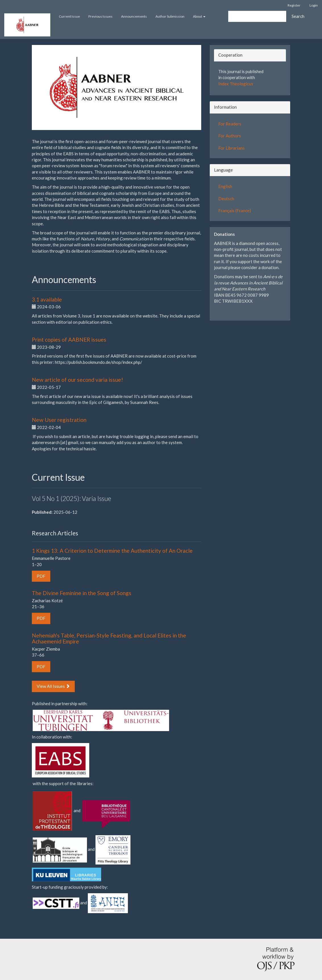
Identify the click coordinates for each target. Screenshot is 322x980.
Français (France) (235, 211)
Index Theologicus (236, 84)
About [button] (199, 16)
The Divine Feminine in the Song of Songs (82, 593)
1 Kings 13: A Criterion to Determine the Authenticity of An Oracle (112, 551)
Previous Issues (100, 16)
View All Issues (53, 686)
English (225, 186)
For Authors (230, 136)
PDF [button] (41, 576)
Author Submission (170, 16)
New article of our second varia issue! (77, 380)
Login (314, 5)
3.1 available (47, 299)
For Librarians (231, 148)
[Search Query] (257, 16)
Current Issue (69, 16)
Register (294, 5)
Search (298, 16)
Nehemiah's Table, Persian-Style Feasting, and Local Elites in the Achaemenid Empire (109, 638)
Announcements (134, 16)
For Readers (230, 124)
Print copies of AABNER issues (69, 340)
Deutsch (226, 199)
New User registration (59, 420)
